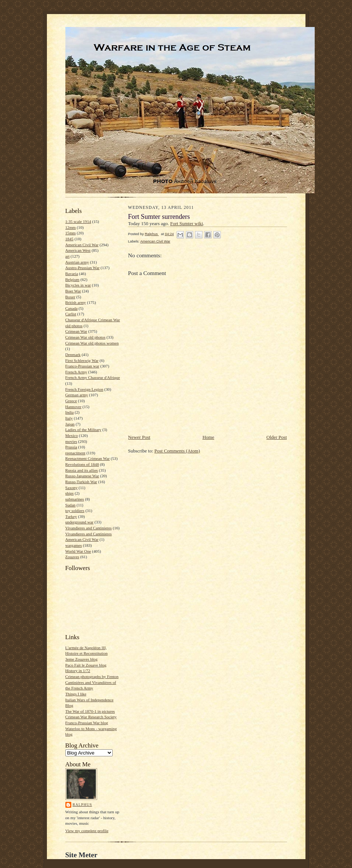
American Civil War (82, 245)
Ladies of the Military (83, 430)
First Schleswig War (82, 360)
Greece (71, 401)
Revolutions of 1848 (82, 464)
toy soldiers (75, 511)
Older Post (276, 437)
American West (78, 250)
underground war (79, 522)
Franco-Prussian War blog (87, 723)
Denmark (73, 355)
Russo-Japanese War (82, 476)
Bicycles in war (78, 285)
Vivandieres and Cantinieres (89, 528)
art (68, 256)
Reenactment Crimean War (88, 458)
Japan (70, 424)
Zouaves (72, 557)
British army (76, 302)
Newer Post (139, 437)
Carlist (71, 314)
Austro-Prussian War (83, 268)
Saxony (72, 488)
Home (208, 437)
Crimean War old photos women (92, 343)
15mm (71, 233)
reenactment (76, 453)
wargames (74, 545)
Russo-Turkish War (81, 482)
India (70, 412)
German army (77, 395)
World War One (78, 551)
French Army (76, 372)
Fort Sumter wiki (187, 223)
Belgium (72, 279)
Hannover (74, 407)
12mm (71, 227)
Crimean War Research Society (91, 717)
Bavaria (72, 274)
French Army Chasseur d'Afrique (93, 377)
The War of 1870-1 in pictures (90, 711)
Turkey (71, 516)
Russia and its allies (82, 470)
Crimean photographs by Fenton (92, 677)
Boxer (70, 297)
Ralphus (83, 805)
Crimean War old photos (86, 337)
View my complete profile (87, 831)
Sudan (71, 505)
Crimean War (76, 331)
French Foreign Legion (84, 389)
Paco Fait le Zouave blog (86, 665)
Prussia (71, 447)
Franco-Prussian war (82, 366)
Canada (72, 308)
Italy (69, 418)
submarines (75, 499)
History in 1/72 (78, 671)
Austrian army (77, 262)
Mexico (72, 435)
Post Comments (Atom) (177, 451)
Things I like (76, 694)
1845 (69, 239)
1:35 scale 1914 (78, 221)
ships (70, 493)
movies (71, 441)
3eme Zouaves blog (82, 659)
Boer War (73, 291)
